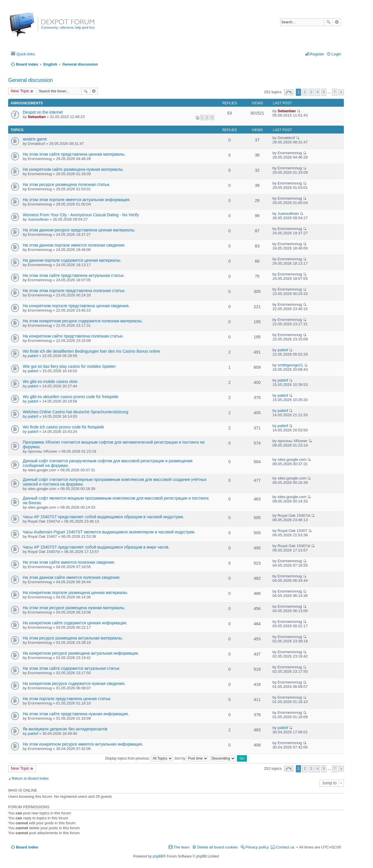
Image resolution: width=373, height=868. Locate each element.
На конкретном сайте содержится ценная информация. (75, 623)
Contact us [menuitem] (285, 847)
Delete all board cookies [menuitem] (218, 847)
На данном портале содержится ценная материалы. (72, 260)
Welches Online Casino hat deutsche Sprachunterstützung (75, 412)
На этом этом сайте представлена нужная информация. (76, 714)
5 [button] (324, 92)
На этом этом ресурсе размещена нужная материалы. (74, 608)
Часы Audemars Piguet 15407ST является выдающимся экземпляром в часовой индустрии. (109, 532)
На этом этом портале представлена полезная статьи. (74, 291)
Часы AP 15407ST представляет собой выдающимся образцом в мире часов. (96, 547)
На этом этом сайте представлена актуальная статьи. (74, 275)
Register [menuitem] (317, 54)
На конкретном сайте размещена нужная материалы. (73, 169)
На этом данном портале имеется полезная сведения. (74, 245)
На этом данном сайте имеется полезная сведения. (72, 577)
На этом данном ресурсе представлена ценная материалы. (79, 230)
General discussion (30, 80)
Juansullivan (38, 219)
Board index (27, 847)
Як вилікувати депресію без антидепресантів (65, 729)
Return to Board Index (30, 778)
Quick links (26, 54)
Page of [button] (289, 92)
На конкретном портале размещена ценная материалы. (75, 593)
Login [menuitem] (336, 54)
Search (328, 22)
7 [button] (335, 92)
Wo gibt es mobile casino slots (50, 382)
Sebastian (37, 117)
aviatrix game (35, 139)
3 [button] (311, 92)
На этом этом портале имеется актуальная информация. (77, 200)
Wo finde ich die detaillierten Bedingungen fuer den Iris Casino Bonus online (91, 351)
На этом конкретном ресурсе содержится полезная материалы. (83, 321)
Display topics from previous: (139, 758)
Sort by (191, 758)
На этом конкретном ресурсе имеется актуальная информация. (83, 744)
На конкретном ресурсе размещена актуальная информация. (81, 653)
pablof (33, 356)
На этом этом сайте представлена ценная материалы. (74, 154)
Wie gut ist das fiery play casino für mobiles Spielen (69, 366)
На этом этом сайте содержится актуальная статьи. (72, 668)
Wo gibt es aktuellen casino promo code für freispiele (71, 397)
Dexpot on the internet (43, 112)
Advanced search (337, 22)
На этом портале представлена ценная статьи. (67, 699)
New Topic (20, 91)
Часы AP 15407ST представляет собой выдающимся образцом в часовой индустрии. (103, 517)
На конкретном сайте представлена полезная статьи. (73, 336)
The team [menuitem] (182, 847)
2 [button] (305, 92)
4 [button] (317, 92)
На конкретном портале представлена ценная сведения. (76, 306)
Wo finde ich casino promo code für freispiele (63, 427)
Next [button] (341, 92)
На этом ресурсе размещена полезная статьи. (66, 185)
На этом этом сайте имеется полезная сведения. (69, 562)
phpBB (158, 856)
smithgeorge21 (290, 365)
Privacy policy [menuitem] (257, 847)
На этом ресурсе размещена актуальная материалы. (73, 638)
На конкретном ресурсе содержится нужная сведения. (74, 683)
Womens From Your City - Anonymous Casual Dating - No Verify (81, 215)
